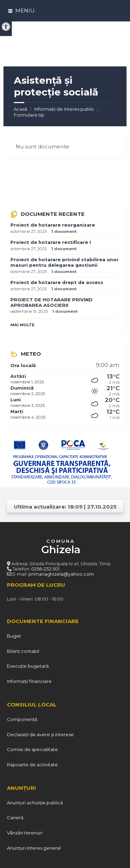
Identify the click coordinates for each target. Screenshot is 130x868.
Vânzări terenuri (25, 833)
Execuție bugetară (28, 666)
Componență (22, 719)
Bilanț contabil (23, 651)
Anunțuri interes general (34, 848)
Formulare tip (29, 115)
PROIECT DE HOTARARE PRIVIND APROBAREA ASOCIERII (51, 302)
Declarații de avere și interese (40, 734)
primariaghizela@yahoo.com (61, 574)
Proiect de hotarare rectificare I (51, 242)
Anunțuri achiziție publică (35, 803)
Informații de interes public (64, 109)
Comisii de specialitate (32, 749)
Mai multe (23, 325)
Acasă (21, 109)
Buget (14, 636)
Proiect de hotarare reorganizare (53, 225)
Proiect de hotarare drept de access (57, 282)
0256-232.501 (45, 569)
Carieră (15, 817)
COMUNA (61, 547)
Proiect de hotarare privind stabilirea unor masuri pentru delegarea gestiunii (64, 262)
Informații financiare (29, 681)
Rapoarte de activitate (32, 765)
